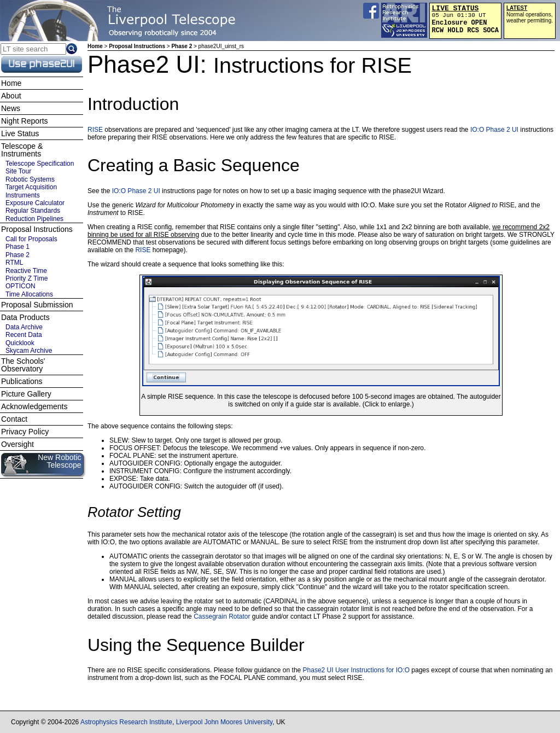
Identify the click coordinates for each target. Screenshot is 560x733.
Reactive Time (26, 271)
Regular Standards (33, 211)
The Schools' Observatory (23, 365)
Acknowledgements (34, 406)
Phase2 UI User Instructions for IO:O (356, 670)
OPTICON (21, 286)
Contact (14, 419)
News (11, 108)
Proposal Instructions (137, 46)
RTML (14, 263)
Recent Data (24, 335)
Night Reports (25, 121)
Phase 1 (17, 247)
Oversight (17, 444)
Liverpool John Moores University (224, 722)
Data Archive (24, 327)
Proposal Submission (37, 305)
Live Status (20, 133)
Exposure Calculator (35, 203)
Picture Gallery (26, 394)
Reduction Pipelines (34, 219)
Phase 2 (182, 46)
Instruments (23, 195)
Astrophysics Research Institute (126, 722)
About (11, 96)
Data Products (25, 317)
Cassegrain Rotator (222, 616)
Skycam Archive (29, 351)
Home (95, 46)
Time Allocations (29, 294)
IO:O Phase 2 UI (494, 130)
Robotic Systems (30, 179)
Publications (22, 381)
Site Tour (18, 171)
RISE (95, 130)
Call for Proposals (31, 239)
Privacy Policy (25, 432)
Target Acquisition (31, 187)
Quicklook (20, 343)
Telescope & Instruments (22, 150)
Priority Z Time (27, 278)
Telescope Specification (40, 164)
